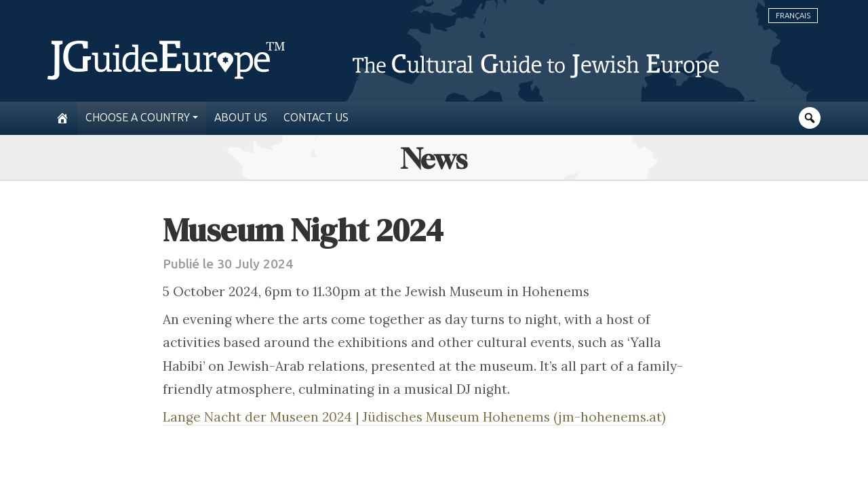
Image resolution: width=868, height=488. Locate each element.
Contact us (316, 118)
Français (793, 16)
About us (241, 118)
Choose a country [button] (138, 118)
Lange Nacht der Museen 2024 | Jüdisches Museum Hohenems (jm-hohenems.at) (414, 417)
